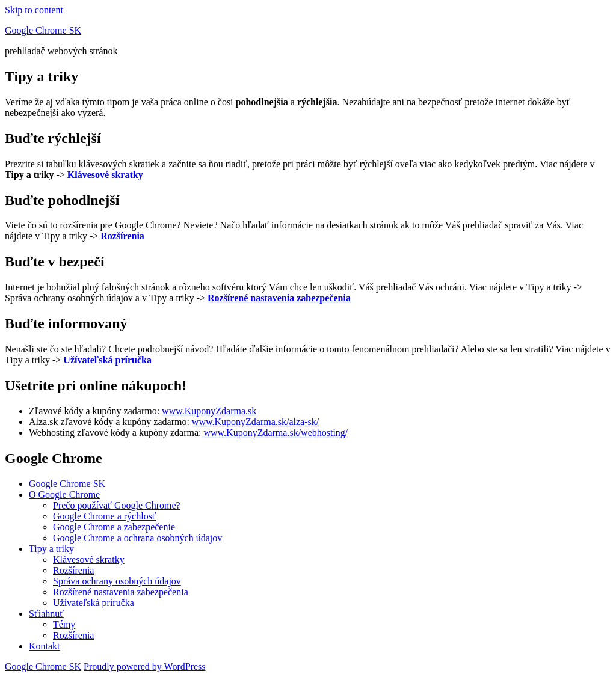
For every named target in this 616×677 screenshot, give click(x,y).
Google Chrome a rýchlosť (105, 516)
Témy (64, 624)
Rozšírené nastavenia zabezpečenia (121, 592)
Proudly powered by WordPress (144, 666)
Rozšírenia (73, 570)
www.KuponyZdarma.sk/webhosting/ (276, 433)
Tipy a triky (51, 549)
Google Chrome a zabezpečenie (114, 527)
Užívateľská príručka (94, 603)
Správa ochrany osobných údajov (117, 581)
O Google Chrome (64, 495)
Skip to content (34, 10)
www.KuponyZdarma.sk (209, 411)
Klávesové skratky (89, 559)
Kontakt (45, 646)
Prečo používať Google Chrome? (117, 505)
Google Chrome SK (43, 30)
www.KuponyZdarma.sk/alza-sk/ (255, 422)
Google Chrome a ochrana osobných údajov (137, 538)
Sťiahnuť (46, 614)
